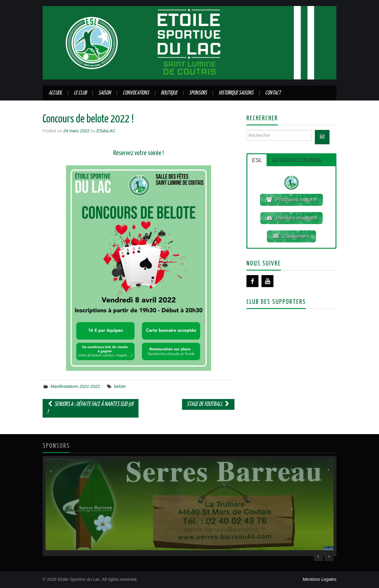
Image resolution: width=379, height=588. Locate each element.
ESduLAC (106, 131)
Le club (80, 93)
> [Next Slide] (329, 556)
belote (120, 386)
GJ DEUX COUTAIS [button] (296, 160)
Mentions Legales (319, 579)
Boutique (169, 93)
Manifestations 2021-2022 (75, 386)
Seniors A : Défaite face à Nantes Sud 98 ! (90, 408)
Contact (273, 93)
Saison (105, 93)
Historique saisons (236, 93)
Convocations (136, 93)
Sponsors (198, 93)
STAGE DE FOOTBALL (208, 404)
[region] (189, 506)
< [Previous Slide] (318, 556)
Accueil (55, 93)
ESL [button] (257, 160)
